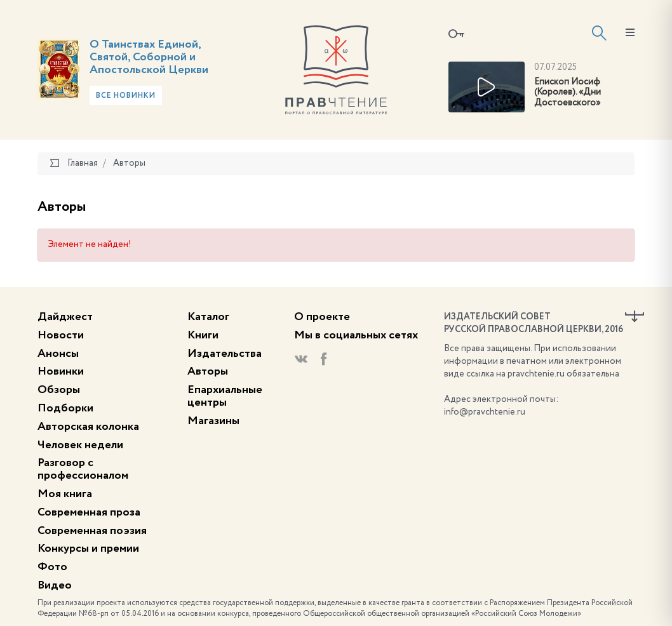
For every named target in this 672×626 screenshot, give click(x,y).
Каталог (208, 317)
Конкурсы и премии (88, 549)
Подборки (65, 408)
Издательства (225, 354)
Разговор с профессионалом (83, 469)
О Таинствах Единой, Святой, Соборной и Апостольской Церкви (149, 57)
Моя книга (65, 494)
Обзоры (59, 390)
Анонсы (58, 354)
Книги (203, 335)
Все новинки (126, 96)
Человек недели (80, 445)
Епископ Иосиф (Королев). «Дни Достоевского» (568, 93)
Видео (55, 585)
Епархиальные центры (225, 396)
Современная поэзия (92, 531)
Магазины (213, 421)
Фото (52, 567)
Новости (61, 335)
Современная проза (89, 512)
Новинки (61, 371)
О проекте (322, 317)
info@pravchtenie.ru (485, 412)
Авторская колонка (88, 427)
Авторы (208, 371)
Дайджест (65, 317)
